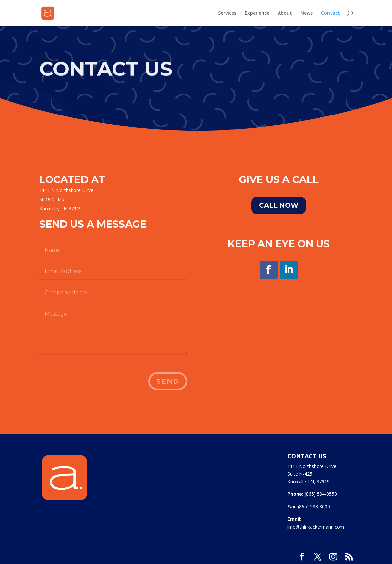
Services (227, 13)
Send (168, 381)
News (307, 13)
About (285, 13)
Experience (257, 13)
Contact (330, 13)
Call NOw (279, 205)
